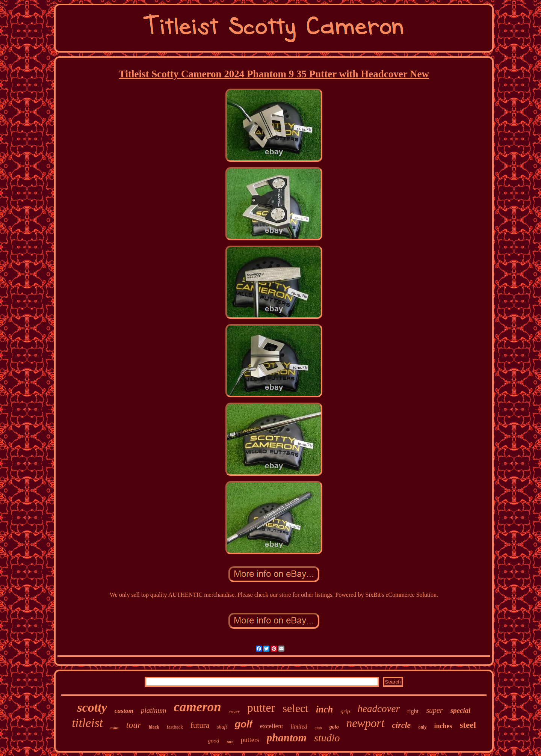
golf (243, 724)
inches (443, 726)
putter (261, 708)
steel (468, 725)
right (413, 711)
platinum (154, 710)
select (295, 708)
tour (134, 725)
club (318, 728)
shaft (222, 727)
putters (250, 740)
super (434, 710)
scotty (92, 707)
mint (115, 728)
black (154, 727)
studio (327, 738)
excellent (271, 726)
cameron (197, 707)
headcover (379, 709)
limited (299, 727)
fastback (175, 727)
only (422, 727)
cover (234, 711)
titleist (87, 723)
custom (124, 711)
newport (366, 723)
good (213, 741)
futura (200, 725)
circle (401, 725)
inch (325, 709)
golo (334, 727)
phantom (287, 738)
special (461, 710)
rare (230, 742)
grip (345, 711)
